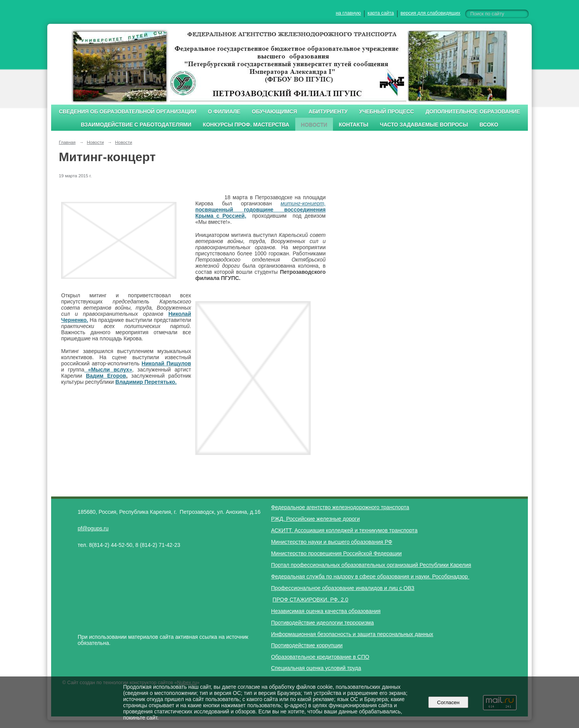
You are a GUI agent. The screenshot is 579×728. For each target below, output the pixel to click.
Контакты (354, 125)
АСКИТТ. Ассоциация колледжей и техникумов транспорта (344, 530)
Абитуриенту (328, 112)
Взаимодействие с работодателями (136, 125)
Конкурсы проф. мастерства (246, 125)
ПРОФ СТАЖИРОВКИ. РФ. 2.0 (310, 600)
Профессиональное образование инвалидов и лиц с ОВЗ (343, 588)
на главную (348, 13)
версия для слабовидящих (430, 13)
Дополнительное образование (473, 112)
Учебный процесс (387, 112)
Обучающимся (274, 112)
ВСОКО (489, 125)
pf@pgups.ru (93, 528)
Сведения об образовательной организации (128, 112)
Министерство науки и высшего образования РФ (332, 542)
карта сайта (381, 13)
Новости (314, 125)
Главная (67, 142)
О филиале (224, 112)
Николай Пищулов (166, 363)
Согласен (448, 702)
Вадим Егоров (106, 376)
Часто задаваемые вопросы (424, 125)
